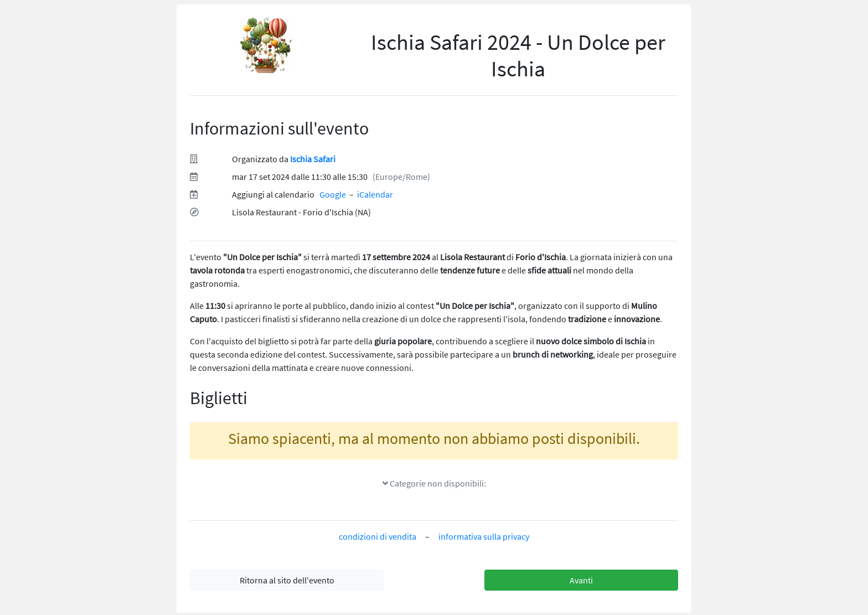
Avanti (581, 580)
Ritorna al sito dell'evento (287, 580)
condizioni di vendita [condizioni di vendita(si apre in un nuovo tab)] (378, 536)
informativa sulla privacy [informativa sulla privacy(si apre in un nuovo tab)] (484, 536)
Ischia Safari (313, 159)
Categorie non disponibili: (434, 483)
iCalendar (375, 194)
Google (333, 194)
